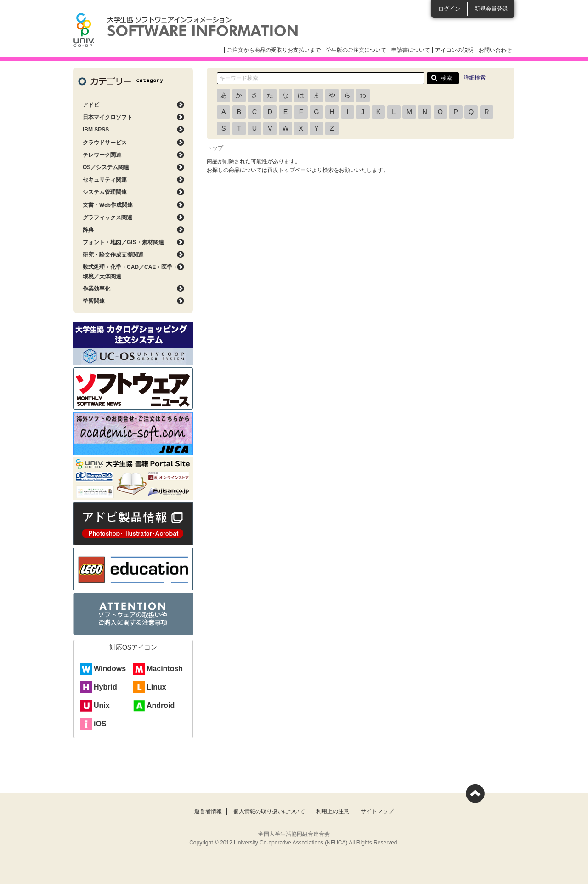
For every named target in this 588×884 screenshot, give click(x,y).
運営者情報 (208, 811)
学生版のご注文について (356, 50)
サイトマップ (377, 811)
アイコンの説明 (454, 50)
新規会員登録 (491, 9)
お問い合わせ (495, 50)
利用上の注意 (333, 811)
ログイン (449, 9)
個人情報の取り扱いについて (269, 811)
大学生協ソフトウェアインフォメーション (186, 30)
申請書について (411, 50)
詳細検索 (475, 78)
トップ (215, 148)
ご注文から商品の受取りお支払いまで (274, 50)
